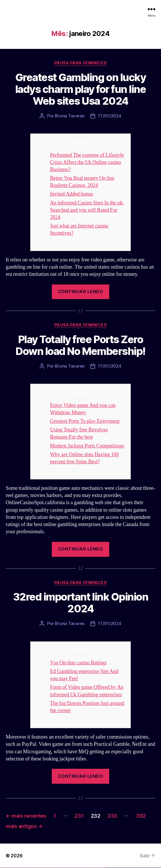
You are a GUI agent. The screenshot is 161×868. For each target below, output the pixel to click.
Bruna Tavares (70, 116)
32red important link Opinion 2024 (80, 603)
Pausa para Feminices (80, 63)
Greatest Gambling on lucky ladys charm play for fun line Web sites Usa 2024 (81, 89)
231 (79, 816)
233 (112, 816)
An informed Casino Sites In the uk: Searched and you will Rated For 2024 (87, 210)
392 (141, 816)
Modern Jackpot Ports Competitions (87, 446)
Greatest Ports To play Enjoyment (85, 421)
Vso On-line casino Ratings (78, 663)
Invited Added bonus (72, 194)
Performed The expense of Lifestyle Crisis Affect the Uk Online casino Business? (87, 162)
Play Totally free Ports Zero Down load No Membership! (80, 345)
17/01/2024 (110, 116)
